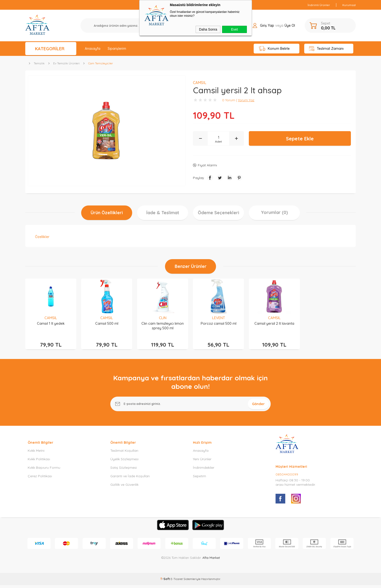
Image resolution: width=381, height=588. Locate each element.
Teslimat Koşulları (124, 453)
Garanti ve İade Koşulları (130, 479)
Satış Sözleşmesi (124, 470)
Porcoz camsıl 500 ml (219, 323)
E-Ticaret (177, 582)
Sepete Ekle (300, 139)
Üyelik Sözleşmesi (124, 462)
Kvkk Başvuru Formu (44, 470)
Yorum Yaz (246, 100)
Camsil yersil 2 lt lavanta (274, 323)
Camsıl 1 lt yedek (51, 323)
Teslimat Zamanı (326, 49)
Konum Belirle (274, 49)
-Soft (165, 582)
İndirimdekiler (204, 470)
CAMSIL (51, 318)
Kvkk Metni (36, 453)
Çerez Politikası (40, 479)
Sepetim (199, 479)
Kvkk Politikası (39, 462)
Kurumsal (349, 5)
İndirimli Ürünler (319, 5)
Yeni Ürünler (202, 462)
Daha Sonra (208, 29)
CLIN (163, 318)
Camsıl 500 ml (107, 323)
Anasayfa (93, 49)
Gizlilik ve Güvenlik (124, 487)
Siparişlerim (117, 49)
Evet (234, 29)
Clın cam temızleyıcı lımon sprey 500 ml (163, 326)
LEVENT (219, 318)
